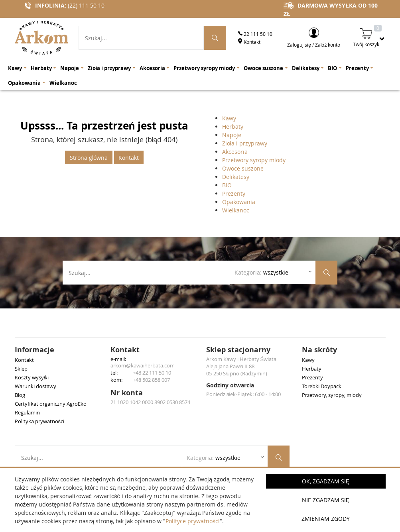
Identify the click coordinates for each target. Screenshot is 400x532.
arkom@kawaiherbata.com (143, 365)
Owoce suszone (243, 168)
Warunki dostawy (35, 386)
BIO (227, 185)
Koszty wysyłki (32, 377)
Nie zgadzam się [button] (326, 500)
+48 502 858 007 (151, 380)
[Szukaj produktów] (215, 38)
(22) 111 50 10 (86, 5)
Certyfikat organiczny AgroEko (51, 404)
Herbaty (233, 127)
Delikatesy (236, 177)
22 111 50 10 (255, 34)
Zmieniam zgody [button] (326, 519)
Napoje (232, 135)
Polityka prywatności (40, 421)
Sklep (21, 369)
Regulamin (27, 412)
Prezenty (234, 193)
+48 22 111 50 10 (152, 373)
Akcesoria (235, 152)
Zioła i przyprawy (245, 143)
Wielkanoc (236, 210)
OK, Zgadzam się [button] (326, 481)
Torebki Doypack (322, 386)
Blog (20, 395)
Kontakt (249, 42)
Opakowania (239, 202)
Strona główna (89, 158)
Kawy (229, 118)
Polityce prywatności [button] (193, 521)
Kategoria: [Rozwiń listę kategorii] (261, 272)
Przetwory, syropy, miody (332, 395)
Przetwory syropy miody (254, 160)
